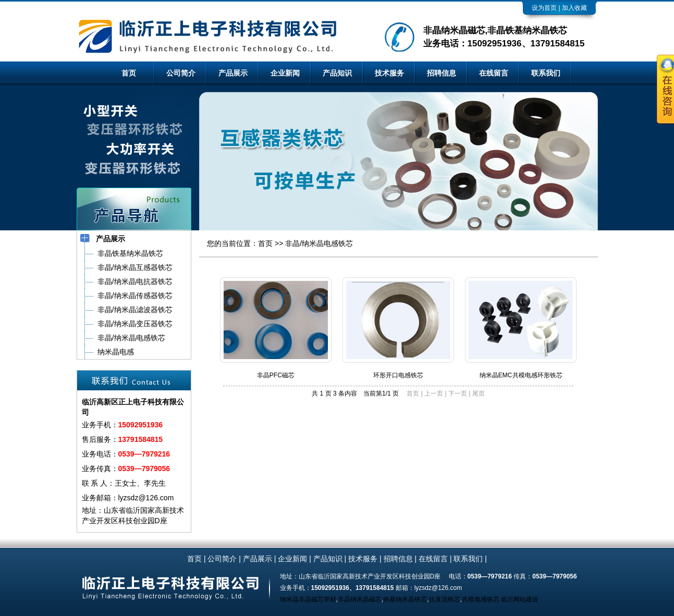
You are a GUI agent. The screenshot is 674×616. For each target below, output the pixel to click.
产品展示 (233, 73)
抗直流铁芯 (445, 599)
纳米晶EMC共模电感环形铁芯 (521, 375)
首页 (129, 73)
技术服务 (389, 73)
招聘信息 (442, 73)
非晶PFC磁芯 (276, 375)
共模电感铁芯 (481, 599)
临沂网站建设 (520, 599)
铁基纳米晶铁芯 (405, 599)
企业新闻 (285, 73)
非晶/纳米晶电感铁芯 (319, 243)
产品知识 (337, 73)
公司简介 (181, 73)
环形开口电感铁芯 (398, 375)
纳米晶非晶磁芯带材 (308, 599)
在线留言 (494, 73)
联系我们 (546, 73)
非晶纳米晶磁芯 (360, 599)
